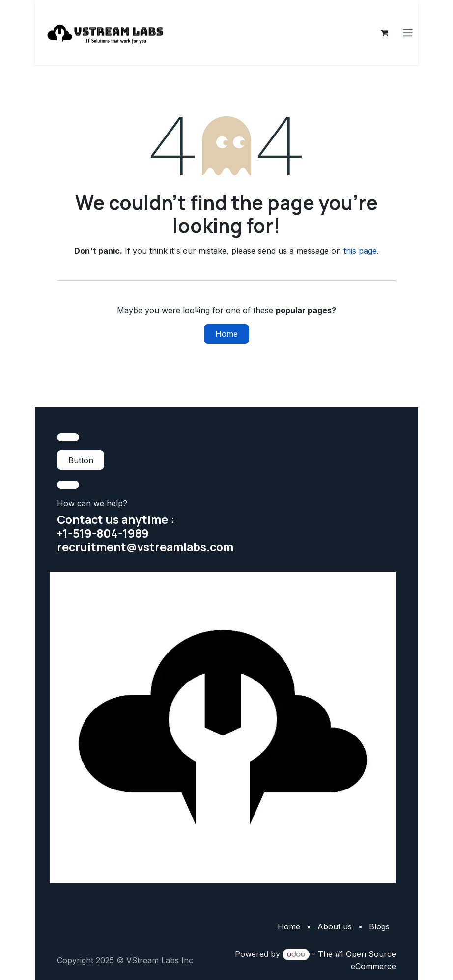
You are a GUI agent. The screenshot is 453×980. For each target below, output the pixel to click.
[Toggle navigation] (408, 33)
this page (360, 251)
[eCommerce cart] (385, 33)
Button (81, 460)
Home (226, 334)
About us (335, 926)
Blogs (379, 926)
